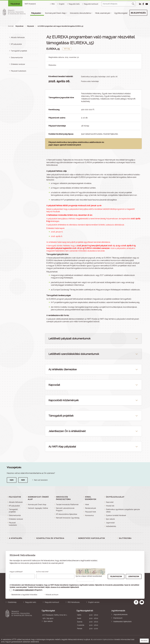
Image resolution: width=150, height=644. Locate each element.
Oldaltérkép (12, 602)
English (62, 4)
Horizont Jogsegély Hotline (38, 508)
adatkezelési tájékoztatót (70, 587)
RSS (53, 4)
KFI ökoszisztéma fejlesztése (67, 514)
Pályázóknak (15, 4)
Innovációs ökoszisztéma (80, 13)
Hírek (87, 505)
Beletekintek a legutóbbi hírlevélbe (24, 595)
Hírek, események (102, 13)
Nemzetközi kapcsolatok (92, 538)
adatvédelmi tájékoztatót (24, 590)
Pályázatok (36, 13)
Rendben (144, 641)
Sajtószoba (125, 538)
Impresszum (118, 618)
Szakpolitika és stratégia (50, 538)
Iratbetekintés (111, 526)
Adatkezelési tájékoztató (122, 622)
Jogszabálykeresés (120, 614)
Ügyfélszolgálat (121, 13)
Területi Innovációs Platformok (67, 505)
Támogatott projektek (19, 51)
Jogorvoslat (110, 523)
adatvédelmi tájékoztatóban (104, 639)
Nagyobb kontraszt (91, 4)
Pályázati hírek (91, 512)
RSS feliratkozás (74, 602)
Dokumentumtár (17, 58)
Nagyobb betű (31, 602)
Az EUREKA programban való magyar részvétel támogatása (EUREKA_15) (60, 26)
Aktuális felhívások (18, 37)
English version (94, 602)
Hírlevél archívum (52, 595)
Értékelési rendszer (18, 64)
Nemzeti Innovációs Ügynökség (68, 518)
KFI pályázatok (16, 44)
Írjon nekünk (110, 519)
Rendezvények (91, 508)
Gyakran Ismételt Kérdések (116, 515)
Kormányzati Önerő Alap (55, 13)
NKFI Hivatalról (30, 4)
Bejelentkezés (138, 13)
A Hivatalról (16, 538)
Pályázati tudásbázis (19, 71)
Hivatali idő (110, 506)
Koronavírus (89, 515)
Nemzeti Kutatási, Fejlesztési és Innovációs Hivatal (19, 620)
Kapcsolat (110, 502)
